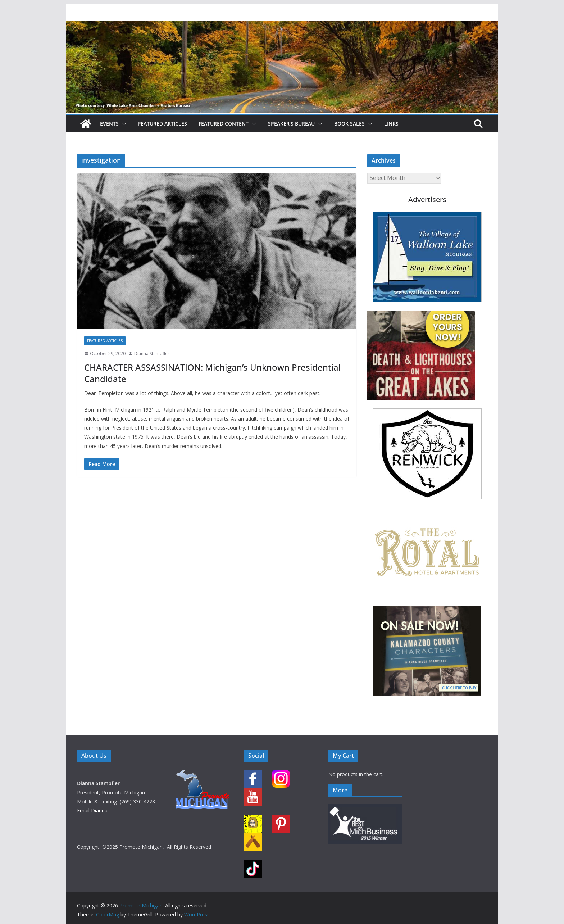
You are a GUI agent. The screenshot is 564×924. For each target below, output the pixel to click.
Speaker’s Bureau (291, 124)
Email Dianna (92, 810)
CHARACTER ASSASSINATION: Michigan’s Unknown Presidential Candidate (212, 373)
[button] (123, 124)
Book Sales (349, 124)
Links (391, 124)
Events (109, 124)
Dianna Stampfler (152, 354)
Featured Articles (163, 124)
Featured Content (224, 124)
